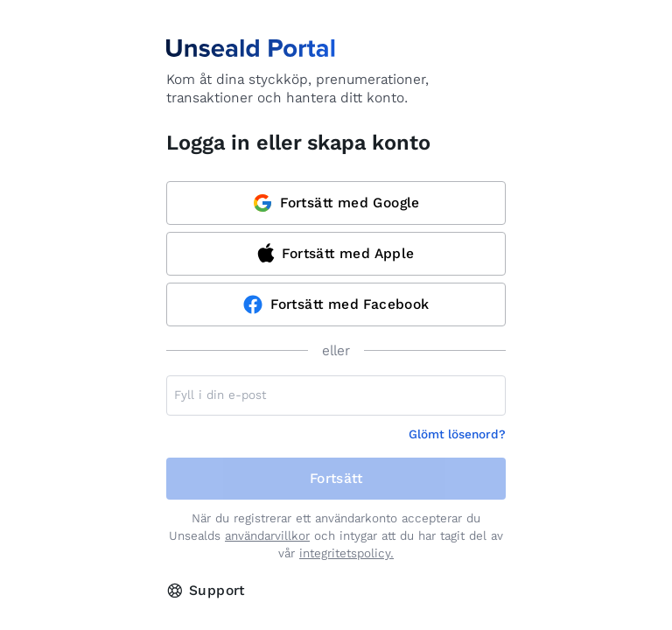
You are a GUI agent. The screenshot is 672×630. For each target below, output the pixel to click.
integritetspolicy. (346, 553)
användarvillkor (267, 536)
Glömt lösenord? (457, 434)
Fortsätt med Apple (336, 253)
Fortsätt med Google (336, 203)
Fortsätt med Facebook (336, 304)
